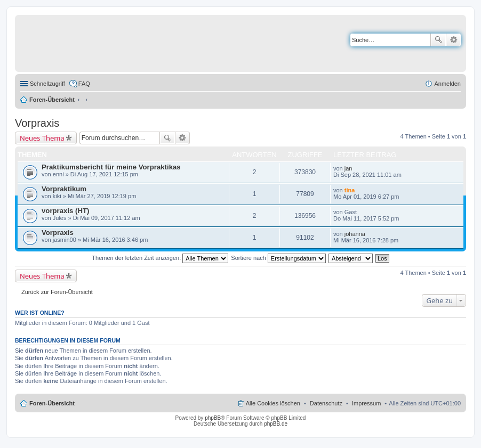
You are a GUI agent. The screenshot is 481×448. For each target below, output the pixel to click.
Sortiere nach (278, 258)
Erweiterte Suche (454, 40)
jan (348, 168)
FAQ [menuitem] (84, 84)
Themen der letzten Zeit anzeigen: (160, 258)
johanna (355, 234)
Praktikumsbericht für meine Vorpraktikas (111, 167)
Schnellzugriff (47, 84)
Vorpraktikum (64, 189)
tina (350, 190)
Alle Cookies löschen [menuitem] (273, 403)
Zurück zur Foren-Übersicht (57, 292)
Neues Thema (42, 138)
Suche (438, 40)
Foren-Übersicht (52, 100)
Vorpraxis (37, 123)
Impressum (366, 403)
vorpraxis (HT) (65, 211)
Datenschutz (326, 403)
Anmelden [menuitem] (447, 84)
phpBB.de (276, 424)
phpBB (213, 418)
